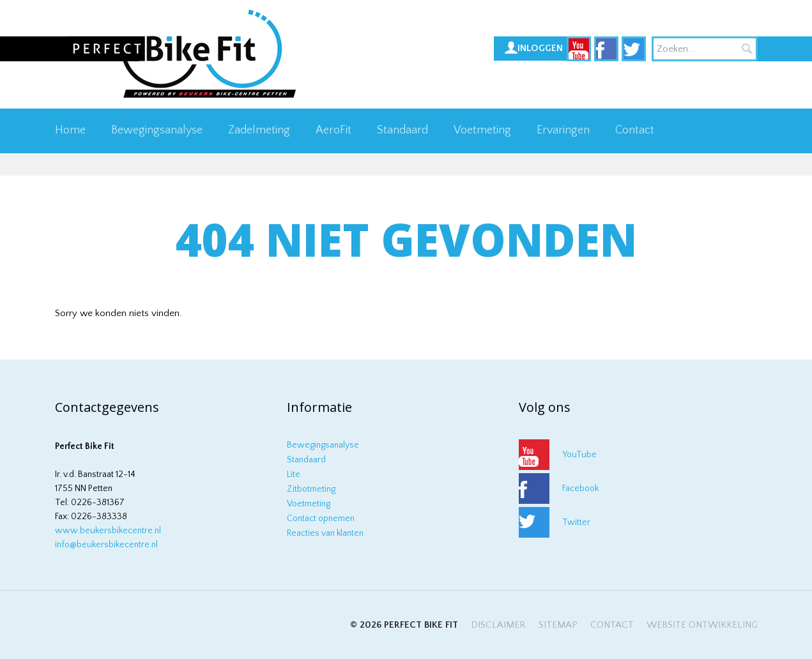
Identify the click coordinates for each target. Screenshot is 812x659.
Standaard (402, 130)
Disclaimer (498, 625)
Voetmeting (482, 130)
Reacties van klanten (325, 533)
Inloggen (540, 48)
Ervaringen (563, 130)
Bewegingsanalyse (157, 130)
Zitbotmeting (311, 489)
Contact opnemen (321, 519)
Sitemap (558, 625)
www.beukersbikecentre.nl (108, 531)
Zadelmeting (259, 130)
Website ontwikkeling (702, 625)
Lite (294, 474)
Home (70, 130)
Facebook (580, 489)
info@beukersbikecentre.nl (106, 545)
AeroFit (333, 130)
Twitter (576, 522)
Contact (635, 130)
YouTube (579, 455)
